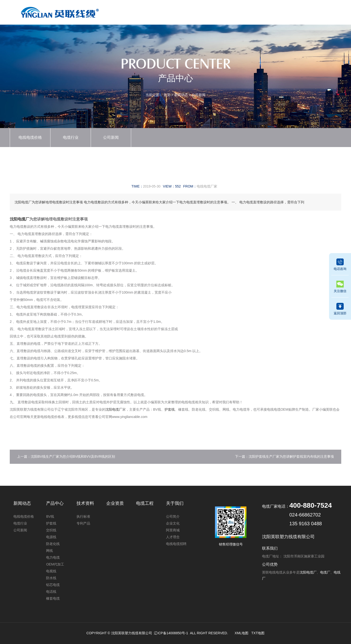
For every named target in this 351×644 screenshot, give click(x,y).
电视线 (51, 571)
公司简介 (173, 516)
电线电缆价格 (30, 137)
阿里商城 (173, 530)
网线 (49, 551)
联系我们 (318, 11)
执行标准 (83, 516)
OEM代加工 (55, 564)
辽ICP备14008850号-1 (171, 633)
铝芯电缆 (53, 585)
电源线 (51, 537)
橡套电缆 (53, 598)
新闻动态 (194, 11)
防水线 (51, 578)
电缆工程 (268, 11)
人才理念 (173, 537)
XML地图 (242, 633)
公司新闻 (199, 95)
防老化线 (53, 544)
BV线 (50, 516)
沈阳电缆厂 (19, 219)
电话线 (51, 592)
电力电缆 (53, 557)
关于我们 (293, 11)
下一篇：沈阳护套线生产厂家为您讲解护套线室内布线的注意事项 (284, 456)
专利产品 (83, 523)
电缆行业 (71, 137)
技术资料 (244, 11)
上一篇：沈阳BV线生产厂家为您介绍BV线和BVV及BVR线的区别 (66, 456)
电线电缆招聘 (176, 544)
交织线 (51, 530)
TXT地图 (258, 633)
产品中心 (169, 11)
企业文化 (173, 523)
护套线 (170, 409)
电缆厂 (325, 572)
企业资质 (219, 11)
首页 (145, 11)
